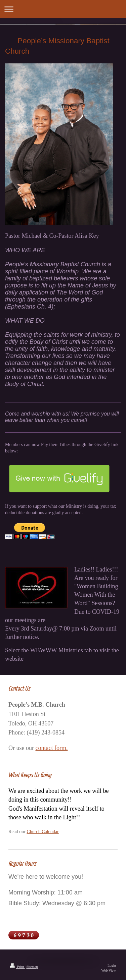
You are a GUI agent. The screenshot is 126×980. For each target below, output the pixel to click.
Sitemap (32, 967)
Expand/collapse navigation (63, 9)
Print (17, 967)
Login (112, 965)
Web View (109, 970)
